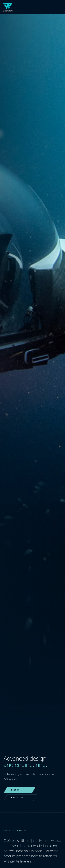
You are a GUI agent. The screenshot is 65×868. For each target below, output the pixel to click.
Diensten (20, 790)
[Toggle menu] (59, 7)
